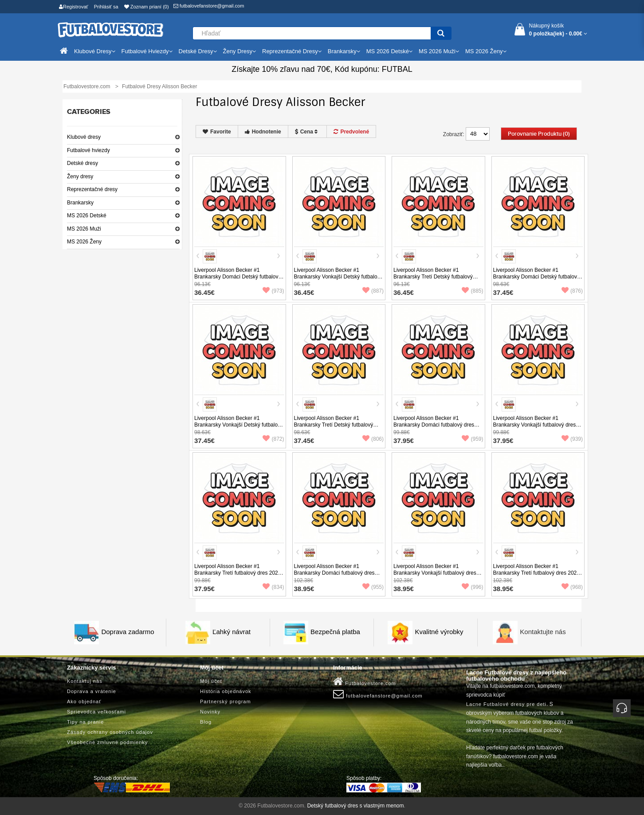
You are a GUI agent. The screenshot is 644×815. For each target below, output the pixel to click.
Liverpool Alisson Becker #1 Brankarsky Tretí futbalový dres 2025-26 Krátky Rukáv (238, 573)
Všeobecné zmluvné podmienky (107, 742)
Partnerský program (226, 701)
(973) (273, 291)
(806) (373, 439)
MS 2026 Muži (84, 229)
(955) (373, 587)
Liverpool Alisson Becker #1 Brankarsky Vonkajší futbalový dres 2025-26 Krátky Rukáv (535, 425)
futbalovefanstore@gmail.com (209, 6)
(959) (472, 439)
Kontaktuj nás (85, 681)
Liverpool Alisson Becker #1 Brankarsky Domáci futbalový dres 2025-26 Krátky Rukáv (434, 425)
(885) (472, 291)
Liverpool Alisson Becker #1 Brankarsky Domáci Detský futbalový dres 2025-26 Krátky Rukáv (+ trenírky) (238, 280)
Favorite (217, 132)
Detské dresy (82, 163)
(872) (273, 439)
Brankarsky (80, 203)
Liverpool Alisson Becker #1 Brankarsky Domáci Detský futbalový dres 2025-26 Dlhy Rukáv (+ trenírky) (537, 277)
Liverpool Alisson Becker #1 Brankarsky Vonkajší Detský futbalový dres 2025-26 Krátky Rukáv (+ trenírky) (338, 280)
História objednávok (226, 691)
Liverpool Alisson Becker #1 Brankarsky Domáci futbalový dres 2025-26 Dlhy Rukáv (334, 573)
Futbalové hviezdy (88, 150)
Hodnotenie (263, 132)
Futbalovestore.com (365, 682)
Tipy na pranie (85, 722)
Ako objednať (84, 701)
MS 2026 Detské (87, 216)
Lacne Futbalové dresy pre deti (506, 704)
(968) (572, 587)
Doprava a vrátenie (92, 691)
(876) (572, 291)
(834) (273, 587)
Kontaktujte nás (543, 632)
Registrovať (74, 7)
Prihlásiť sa (106, 7)
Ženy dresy (80, 176)
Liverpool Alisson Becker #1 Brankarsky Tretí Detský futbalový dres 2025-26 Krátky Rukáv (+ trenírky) (433, 280)
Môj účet (211, 681)
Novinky (210, 712)
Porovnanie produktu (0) (539, 134)
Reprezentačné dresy (92, 189)
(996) (472, 587)
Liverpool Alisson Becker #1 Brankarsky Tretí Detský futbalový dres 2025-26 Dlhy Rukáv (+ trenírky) (338, 425)
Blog (206, 722)
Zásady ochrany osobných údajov (110, 732)
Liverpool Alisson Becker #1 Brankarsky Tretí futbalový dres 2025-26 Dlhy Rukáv (537, 573)
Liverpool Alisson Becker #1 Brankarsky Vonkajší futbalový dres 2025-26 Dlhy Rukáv (435, 573)
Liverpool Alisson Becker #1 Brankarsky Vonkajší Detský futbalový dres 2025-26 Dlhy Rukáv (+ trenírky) (239, 425)
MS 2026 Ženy (84, 242)
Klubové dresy (84, 137)
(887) (373, 291)
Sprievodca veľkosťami (96, 712)
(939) (572, 439)
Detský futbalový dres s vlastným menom (355, 806)
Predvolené (351, 132)
